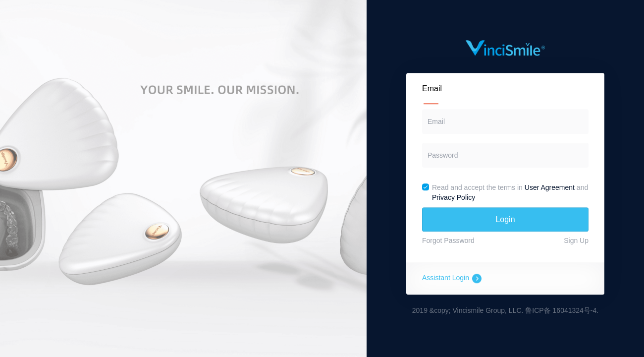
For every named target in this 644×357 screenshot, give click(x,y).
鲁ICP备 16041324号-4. (562, 311)
